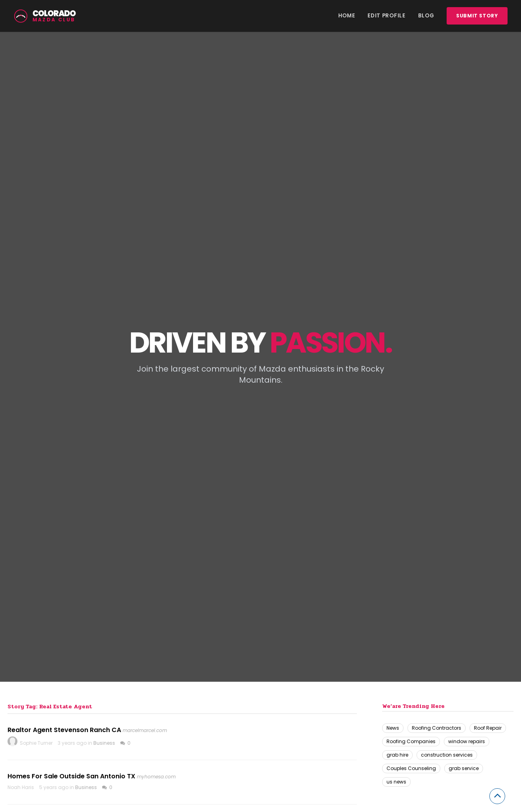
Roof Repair (488, 728)
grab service (464, 768)
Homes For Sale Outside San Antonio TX (71, 776)
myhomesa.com (156, 777)
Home (347, 16)
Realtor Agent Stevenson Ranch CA (64, 730)
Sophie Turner (36, 743)
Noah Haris (21, 787)
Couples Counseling (411, 768)
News (393, 728)
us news (396, 782)
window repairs (467, 741)
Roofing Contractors (437, 728)
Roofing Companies (411, 741)
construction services (447, 755)
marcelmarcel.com (145, 730)
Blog (426, 16)
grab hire (397, 755)
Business (104, 743)
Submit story (477, 16)
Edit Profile (386, 16)
